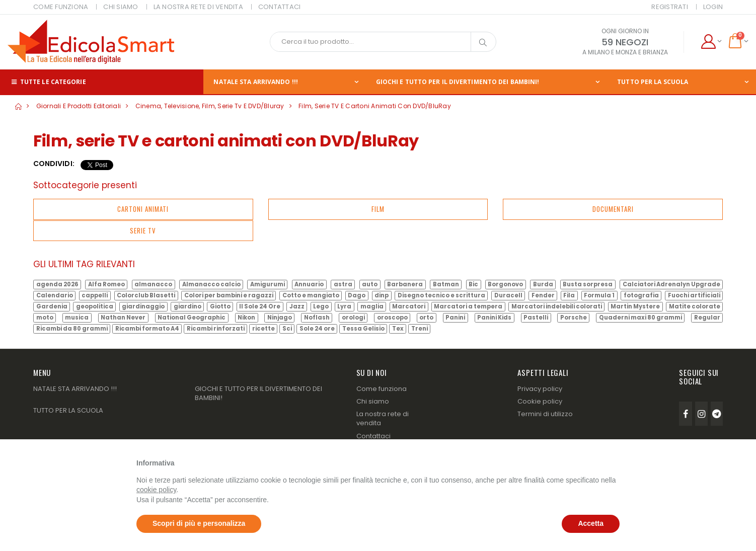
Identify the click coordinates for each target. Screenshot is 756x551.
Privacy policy (540, 389)
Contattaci (373, 436)
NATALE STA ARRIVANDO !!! (255, 82)
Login (713, 7)
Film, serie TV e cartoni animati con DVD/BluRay (375, 106)
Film (378, 209)
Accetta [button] (591, 523)
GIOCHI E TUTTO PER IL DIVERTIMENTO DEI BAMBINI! (458, 82)
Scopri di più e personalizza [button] (199, 523)
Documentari (613, 209)
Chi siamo (373, 401)
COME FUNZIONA (61, 7)
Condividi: (54, 164)
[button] (711, 42)
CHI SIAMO (121, 7)
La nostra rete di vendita (383, 418)
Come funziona (382, 389)
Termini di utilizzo (545, 414)
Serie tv (143, 230)
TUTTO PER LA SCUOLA (653, 82)
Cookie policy (540, 401)
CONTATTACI (280, 7)
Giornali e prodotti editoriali (79, 106)
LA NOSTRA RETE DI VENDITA (198, 7)
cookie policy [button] (156, 490)
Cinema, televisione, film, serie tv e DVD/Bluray (210, 106)
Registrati (670, 7)
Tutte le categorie (48, 82)
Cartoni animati (143, 209)
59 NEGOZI (625, 42)
